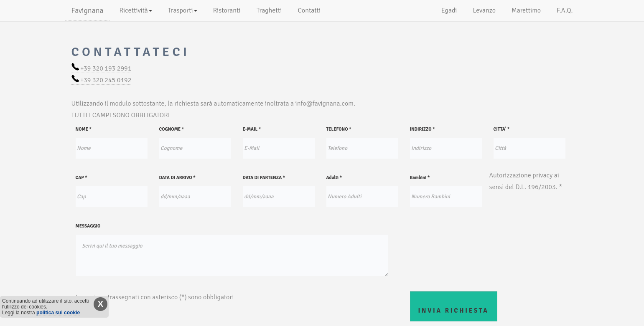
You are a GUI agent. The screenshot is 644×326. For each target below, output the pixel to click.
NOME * (84, 129)
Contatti (309, 10)
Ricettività (136, 10)
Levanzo (484, 10)
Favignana (88, 10)
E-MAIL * (252, 129)
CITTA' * (502, 129)
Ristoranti (227, 10)
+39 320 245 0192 (102, 80)
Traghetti (269, 10)
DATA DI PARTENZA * (264, 178)
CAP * (81, 178)
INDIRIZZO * (423, 129)
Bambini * (420, 178)
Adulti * (334, 178)
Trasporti (183, 10)
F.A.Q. (565, 10)
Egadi (449, 10)
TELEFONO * (339, 129)
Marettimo (526, 10)
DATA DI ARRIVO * (177, 178)
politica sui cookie (58, 313)
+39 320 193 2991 (102, 68)
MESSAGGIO (88, 226)
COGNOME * (172, 129)
